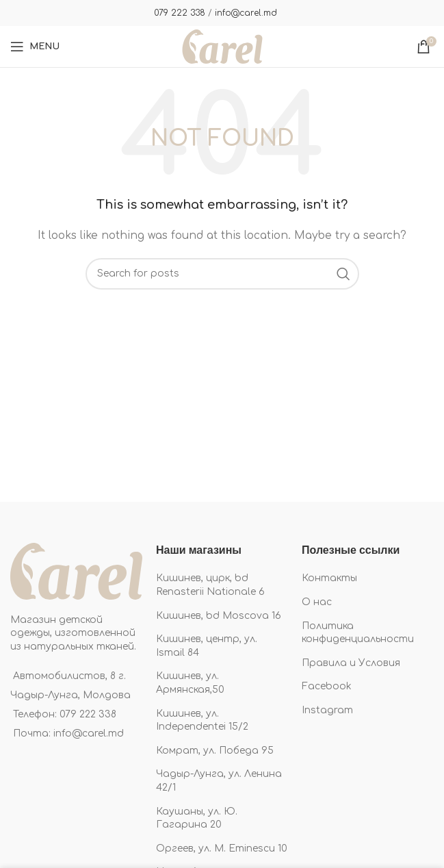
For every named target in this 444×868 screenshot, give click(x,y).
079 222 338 (180, 13)
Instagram (327, 710)
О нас (317, 602)
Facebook (327, 686)
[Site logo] (222, 46)
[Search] (222, 274)
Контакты (329, 578)
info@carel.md (246, 13)
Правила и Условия (351, 663)
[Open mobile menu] (35, 47)
